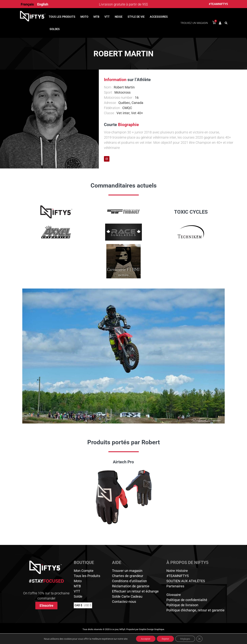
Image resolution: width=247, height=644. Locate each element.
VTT (107, 17)
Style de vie (136, 17)
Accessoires (159, 17)
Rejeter (165, 639)
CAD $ (78, 605)
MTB (96, 17)
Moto (84, 17)
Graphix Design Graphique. (152, 629)
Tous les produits (62, 17)
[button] (226, 23)
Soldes (55, 29)
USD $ (88, 605)
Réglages (186, 639)
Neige (119, 17)
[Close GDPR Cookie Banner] (200, 639)
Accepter (145, 639)
